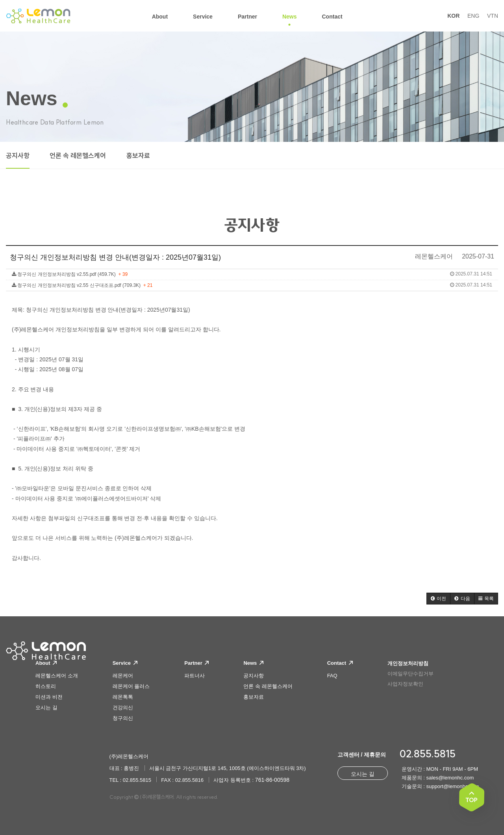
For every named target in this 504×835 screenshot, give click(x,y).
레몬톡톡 (123, 697)
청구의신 (123, 718)
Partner (196, 663)
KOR (453, 16)
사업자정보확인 (405, 684)
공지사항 (18, 156)
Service (125, 663)
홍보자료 (138, 156)
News (253, 663)
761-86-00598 (272, 780)
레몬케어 (123, 676)
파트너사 (195, 676)
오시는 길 (46, 708)
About (46, 663)
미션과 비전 (49, 697)
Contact (340, 663)
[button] (438, 599)
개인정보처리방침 (408, 663)
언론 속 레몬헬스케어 (78, 156)
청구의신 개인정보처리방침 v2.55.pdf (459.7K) (252, 274)
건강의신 (123, 708)
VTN (493, 16)
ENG (473, 16)
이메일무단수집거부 (410, 674)
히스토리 (46, 686)
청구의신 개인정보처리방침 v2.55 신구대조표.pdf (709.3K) (252, 285)
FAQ (332, 676)
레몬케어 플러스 (131, 686)
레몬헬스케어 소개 (57, 676)
